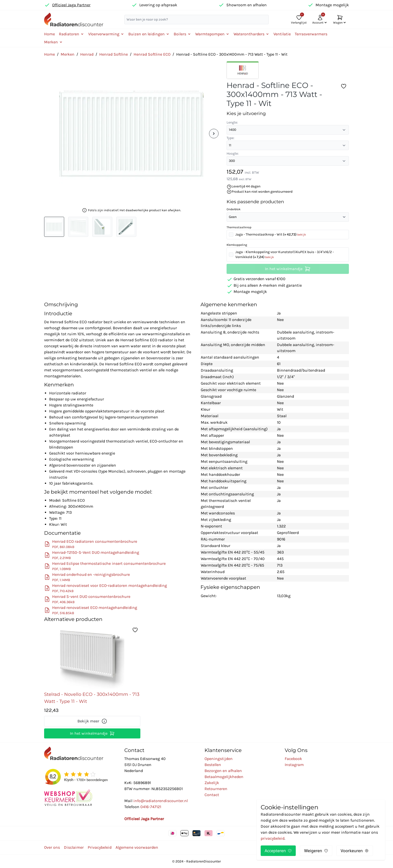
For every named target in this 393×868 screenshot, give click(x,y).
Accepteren (278, 851)
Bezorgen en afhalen (223, 771)
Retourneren (216, 789)
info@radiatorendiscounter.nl (161, 801)
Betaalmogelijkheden (224, 777)
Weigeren (316, 851)
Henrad (87, 54)
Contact (212, 795)
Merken (68, 54)
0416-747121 (151, 807)
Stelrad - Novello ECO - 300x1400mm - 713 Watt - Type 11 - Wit (92, 698)
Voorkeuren (355, 851)
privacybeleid (273, 838)
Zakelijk (212, 783)
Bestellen (213, 765)
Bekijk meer (92, 721)
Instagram (294, 765)
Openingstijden (219, 759)
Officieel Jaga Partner (71, 5)
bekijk (302, 235)
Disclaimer (74, 847)
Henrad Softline (114, 54)
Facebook (293, 759)
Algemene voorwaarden (137, 847)
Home (50, 34)
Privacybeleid (100, 847)
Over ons (52, 847)
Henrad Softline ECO (152, 54)
